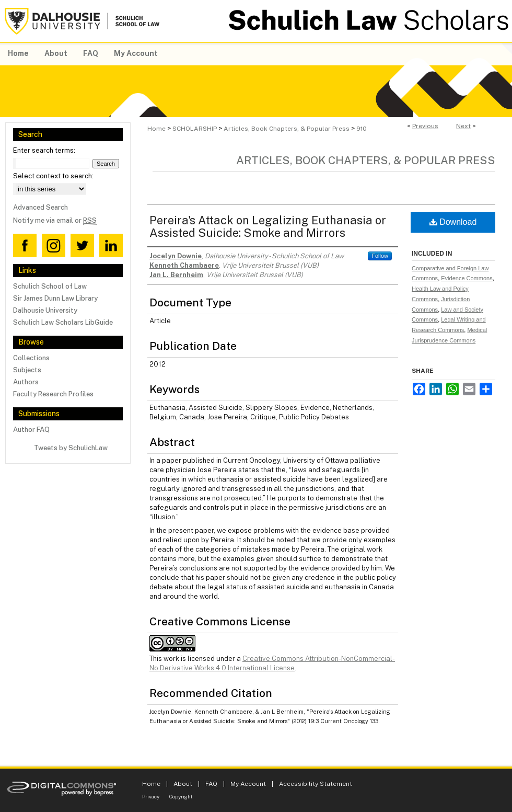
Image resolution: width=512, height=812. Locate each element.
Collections (31, 358)
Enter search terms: (44, 150)
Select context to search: (53, 176)
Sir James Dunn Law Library (55, 298)
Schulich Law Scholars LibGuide (63, 322)
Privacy (151, 796)
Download (453, 222)
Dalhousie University (45, 310)
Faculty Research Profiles (53, 394)
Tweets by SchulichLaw (71, 448)
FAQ (211, 784)
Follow (380, 256)
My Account (248, 784)
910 (362, 129)
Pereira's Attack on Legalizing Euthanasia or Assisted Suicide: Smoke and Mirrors (268, 226)
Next (463, 126)
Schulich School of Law (50, 286)
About (183, 784)
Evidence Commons (467, 278)
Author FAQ (31, 430)
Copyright (181, 796)
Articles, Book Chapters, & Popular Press (287, 129)
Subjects (27, 370)
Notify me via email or (55, 220)
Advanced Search (40, 207)
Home (156, 129)
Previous (425, 126)
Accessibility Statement (316, 784)
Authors (26, 382)
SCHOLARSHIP (195, 129)
